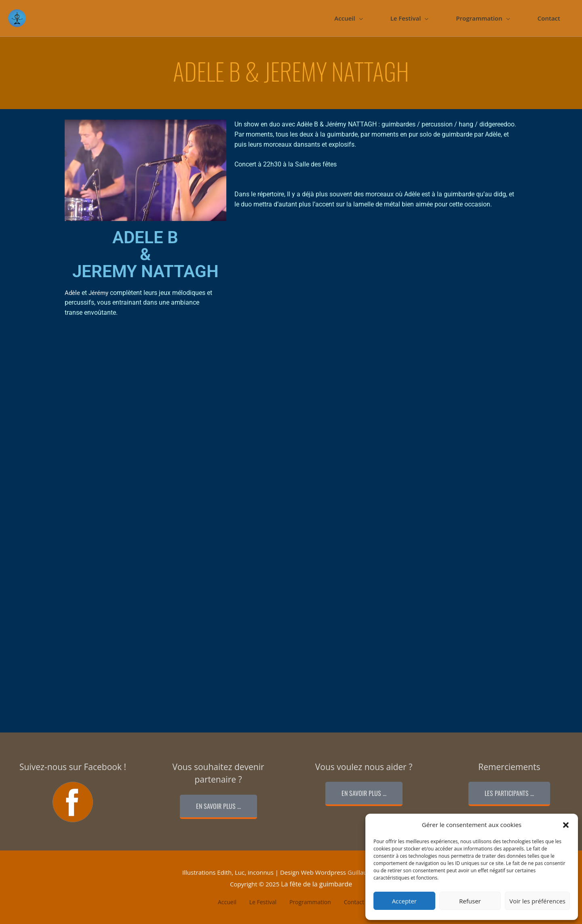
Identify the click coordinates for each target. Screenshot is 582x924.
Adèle (72, 293)
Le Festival (406, 18)
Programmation (479, 18)
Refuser (470, 901)
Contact (549, 18)
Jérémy (98, 293)
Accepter (404, 901)
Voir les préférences (537, 901)
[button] (566, 825)
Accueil (345, 18)
